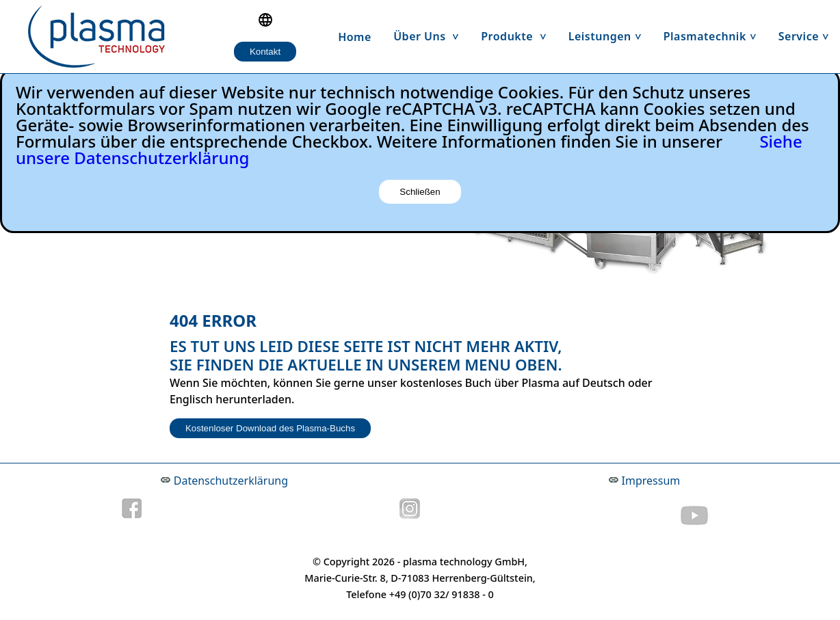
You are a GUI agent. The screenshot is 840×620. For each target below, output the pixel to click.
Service (809, 36)
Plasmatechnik (716, 36)
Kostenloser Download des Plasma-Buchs (270, 428)
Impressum (651, 481)
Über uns (432, 36)
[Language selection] (265, 20)
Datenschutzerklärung (231, 481)
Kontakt (265, 52)
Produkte (519, 36)
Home (355, 37)
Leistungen (611, 36)
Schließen (420, 192)
